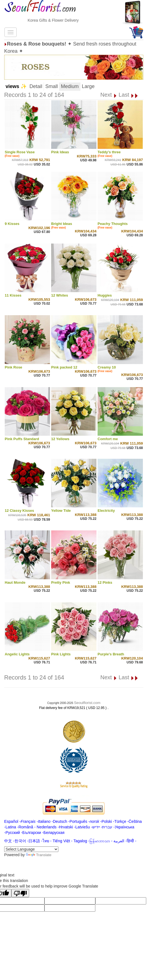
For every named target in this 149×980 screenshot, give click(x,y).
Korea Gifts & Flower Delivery (61, 20)
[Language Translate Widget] (31, 849)
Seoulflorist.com (87, 703)
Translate (39, 855)
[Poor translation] (20, 893)
